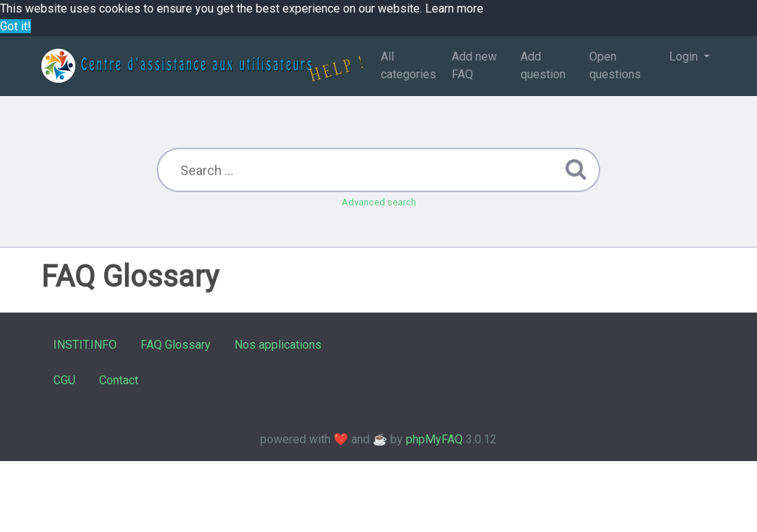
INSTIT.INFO (85, 345)
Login (685, 57)
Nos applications (278, 345)
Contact (119, 380)
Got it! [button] (16, 26)
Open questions (615, 65)
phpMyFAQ (434, 439)
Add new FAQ (474, 65)
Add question (543, 65)
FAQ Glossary (176, 345)
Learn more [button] (454, 8)
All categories (408, 65)
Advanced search (379, 202)
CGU (64, 380)
